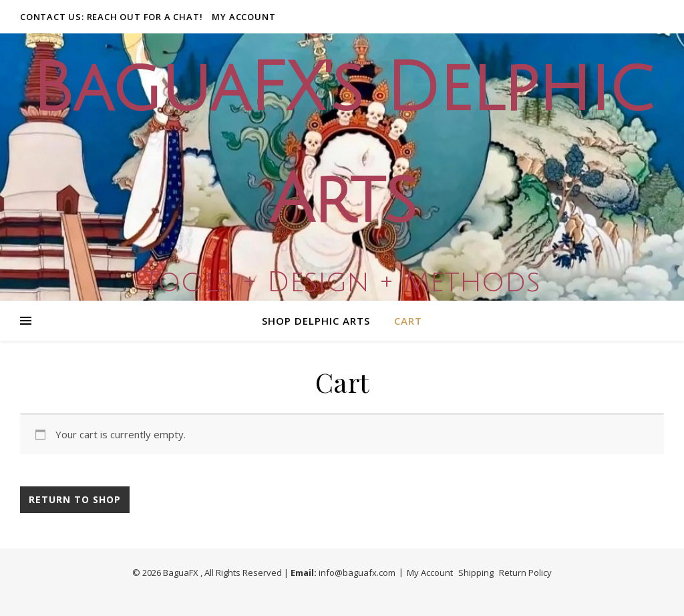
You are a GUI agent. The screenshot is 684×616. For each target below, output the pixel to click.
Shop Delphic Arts (316, 321)
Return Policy (525, 573)
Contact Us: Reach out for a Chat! (111, 17)
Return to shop (75, 499)
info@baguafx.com (357, 573)
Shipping (476, 573)
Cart (408, 321)
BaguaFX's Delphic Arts (342, 145)
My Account (243, 17)
